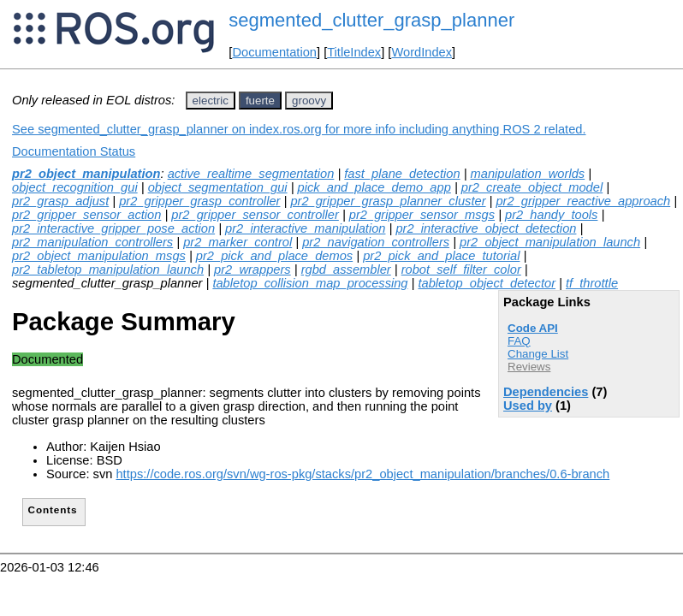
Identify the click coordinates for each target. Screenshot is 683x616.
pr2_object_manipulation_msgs (99, 256)
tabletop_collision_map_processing (310, 283)
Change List (538, 354)
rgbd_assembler (346, 269)
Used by (528, 406)
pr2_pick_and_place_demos (274, 256)
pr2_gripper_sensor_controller (255, 215)
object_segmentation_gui (218, 187)
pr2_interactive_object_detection (486, 228)
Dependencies (546, 392)
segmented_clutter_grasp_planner (371, 20)
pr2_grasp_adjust (60, 201)
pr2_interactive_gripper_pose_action (113, 228)
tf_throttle (592, 283)
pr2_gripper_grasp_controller (199, 201)
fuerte (260, 101)
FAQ (519, 341)
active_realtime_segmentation (251, 174)
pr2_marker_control (238, 242)
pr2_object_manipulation (86, 174)
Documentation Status (74, 151)
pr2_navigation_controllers (376, 242)
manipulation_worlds (528, 174)
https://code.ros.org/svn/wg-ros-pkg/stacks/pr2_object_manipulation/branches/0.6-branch (362, 474)
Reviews (529, 367)
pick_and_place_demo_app (374, 187)
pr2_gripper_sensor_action (86, 215)
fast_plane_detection (402, 174)
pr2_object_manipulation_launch (550, 242)
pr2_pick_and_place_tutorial (441, 256)
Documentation (274, 52)
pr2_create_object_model (532, 187)
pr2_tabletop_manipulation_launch (108, 269)
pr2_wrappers (252, 269)
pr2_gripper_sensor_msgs (422, 215)
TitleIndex (354, 52)
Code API (533, 328)
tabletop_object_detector (487, 283)
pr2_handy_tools (551, 215)
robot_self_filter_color (461, 269)
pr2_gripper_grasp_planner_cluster (388, 201)
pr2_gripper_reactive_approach (583, 201)
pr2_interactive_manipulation (305, 228)
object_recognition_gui (75, 187)
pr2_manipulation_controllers (92, 242)
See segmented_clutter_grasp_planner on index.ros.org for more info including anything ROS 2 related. (299, 129)
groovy (309, 101)
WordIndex (422, 52)
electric (211, 101)
